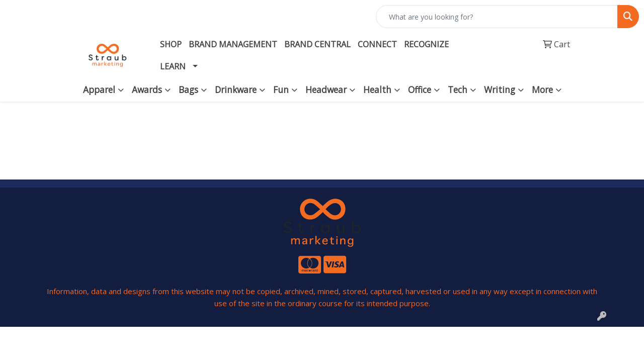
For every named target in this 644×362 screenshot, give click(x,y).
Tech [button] (458, 89)
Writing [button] (500, 89)
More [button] (542, 89)
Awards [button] (147, 89)
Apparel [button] (99, 89)
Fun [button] (281, 89)
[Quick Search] (497, 17)
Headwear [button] (326, 89)
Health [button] (377, 89)
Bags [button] (188, 89)
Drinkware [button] (236, 89)
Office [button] (420, 89)
